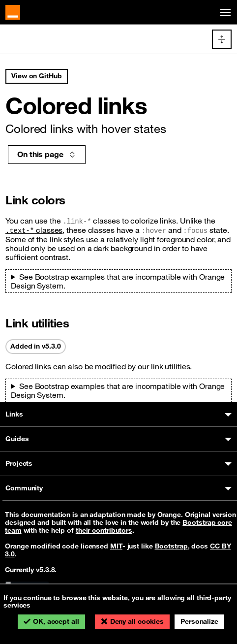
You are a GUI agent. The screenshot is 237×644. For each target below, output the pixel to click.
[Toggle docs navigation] (222, 39)
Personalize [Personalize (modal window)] (199, 621)
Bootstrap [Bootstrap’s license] (171, 546)
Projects (19, 463)
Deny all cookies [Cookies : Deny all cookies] (137, 621)
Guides (17, 439)
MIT (116, 546)
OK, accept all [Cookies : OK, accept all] (56, 621)
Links (14, 414)
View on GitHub (37, 76)
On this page (47, 154)
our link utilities (164, 366)
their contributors (104, 530)
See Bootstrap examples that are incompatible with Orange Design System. (118, 281)
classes (34, 230)
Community (24, 488)
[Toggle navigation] (224, 13)
